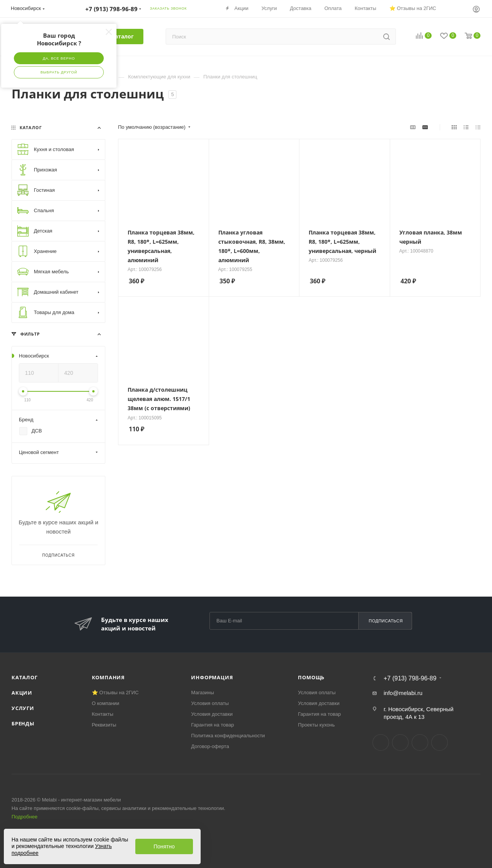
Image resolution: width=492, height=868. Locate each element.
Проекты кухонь (316, 725)
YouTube (420, 742)
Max (440, 742)
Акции (22, 693)
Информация (212, 677)
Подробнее (24, 817)
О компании (106, 703)
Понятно (164, 846)
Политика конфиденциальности (228, 736)
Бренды (23, 723)
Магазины (203, 693)
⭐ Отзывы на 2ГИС (115, 693)
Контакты (103, 714)
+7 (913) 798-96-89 (410, 678)
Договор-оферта (210, 746)
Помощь (311, 677)
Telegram (400, 742)
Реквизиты (104, 725)
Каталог (25, 677)
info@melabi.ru (403, 693)
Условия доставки (212, 714)
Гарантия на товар (212, 725)
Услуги (23, 708)
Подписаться (386, 621)
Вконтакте (381, 742)
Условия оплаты (210, 703)
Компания (108, 677)
